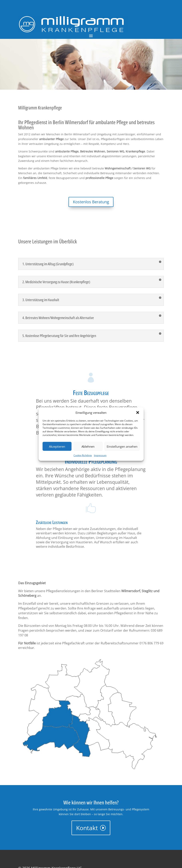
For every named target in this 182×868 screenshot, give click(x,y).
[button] (138, 413)
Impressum (100, 455)
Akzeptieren (57, 446)
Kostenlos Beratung (91, 202)
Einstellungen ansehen (122, 446)
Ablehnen (88, 446)
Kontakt (87, 828)
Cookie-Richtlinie (83, 455)
